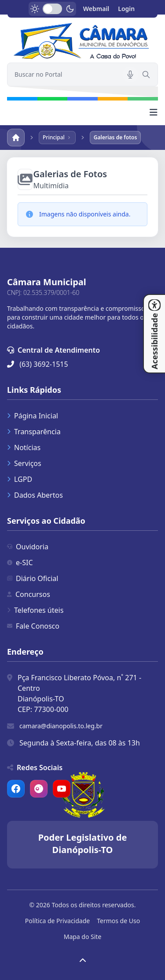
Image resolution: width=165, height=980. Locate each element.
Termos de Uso (118, 921)
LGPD (20, 479)
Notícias (24, 447)
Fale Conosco (33, 626)
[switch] (52, 9)
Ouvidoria (28, 547)
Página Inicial (33, 416)
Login (126, 9)
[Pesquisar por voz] (130, 75)
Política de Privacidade (57, 921)
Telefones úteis (35, 610)
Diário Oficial (33, 578)
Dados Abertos (35, 495)
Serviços (24, 463)
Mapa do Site (83, 937)
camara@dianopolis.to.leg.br (61, 726)
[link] (82, 43)
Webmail (96, 9)
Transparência (34, 432)
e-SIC (20, 563)
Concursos (29, 594)
